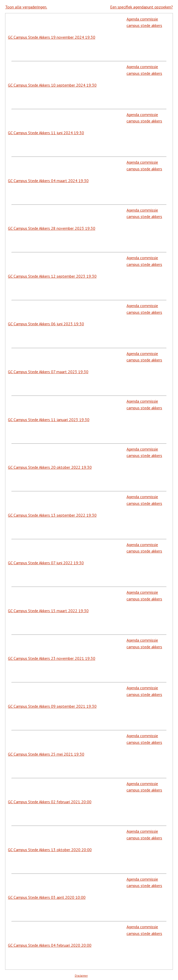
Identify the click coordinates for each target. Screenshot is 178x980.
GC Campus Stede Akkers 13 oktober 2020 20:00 (50, 850)
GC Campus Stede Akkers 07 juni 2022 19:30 (46, 563)
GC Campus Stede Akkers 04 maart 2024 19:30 (48, 181)
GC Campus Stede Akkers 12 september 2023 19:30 (52, 276)
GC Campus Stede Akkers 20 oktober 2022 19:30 (50, 467)
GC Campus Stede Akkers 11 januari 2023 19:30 (49, 420)
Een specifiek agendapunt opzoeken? (142, 7)
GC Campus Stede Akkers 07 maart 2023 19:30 (48, 372)
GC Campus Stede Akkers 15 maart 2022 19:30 (48, 611)
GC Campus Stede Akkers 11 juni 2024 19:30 (46, 133)
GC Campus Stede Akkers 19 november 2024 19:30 (52, 37)
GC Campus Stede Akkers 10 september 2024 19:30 (52, 85)
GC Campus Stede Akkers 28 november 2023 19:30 (52, 228)
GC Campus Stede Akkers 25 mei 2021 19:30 (46, 754)
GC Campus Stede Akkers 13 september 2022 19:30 (52, 515)
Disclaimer (81, 976)
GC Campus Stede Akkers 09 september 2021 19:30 (52, 706)
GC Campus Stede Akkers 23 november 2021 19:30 (52, 658)
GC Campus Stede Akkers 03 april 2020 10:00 (47, 897)
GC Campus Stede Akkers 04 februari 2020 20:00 (50, 945)
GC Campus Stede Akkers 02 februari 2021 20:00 (50, 802)
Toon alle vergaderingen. (26, 7)
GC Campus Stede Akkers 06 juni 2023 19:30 (46, 324)
